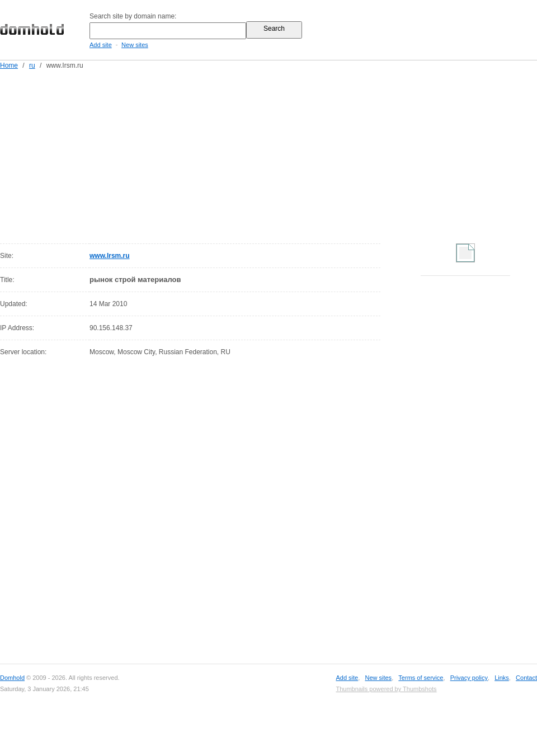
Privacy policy (469, 678)
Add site (101, 45)
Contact (526, 678)
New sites (135, 45)
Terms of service (421, 678)
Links (502, 678)
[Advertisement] (263, 154)
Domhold (12, 678)
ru (32, 65)
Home (9, 65)
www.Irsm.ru (110, 256)
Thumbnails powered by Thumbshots (386, 689)
